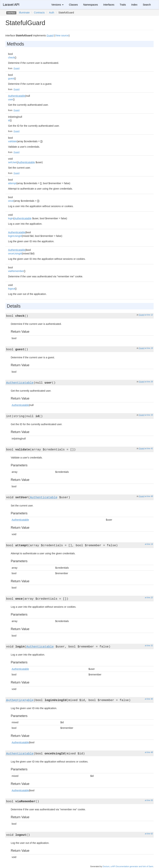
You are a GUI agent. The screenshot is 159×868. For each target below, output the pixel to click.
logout (11, 289)
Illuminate (24, 13)
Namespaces (91, 5)
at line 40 (149, 699)
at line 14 (149, 544)
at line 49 (149, 496)
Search (147, 5)
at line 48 (149, 752)
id (9, 120)
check (11, 58)
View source (62, 35)
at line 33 (149, 415)
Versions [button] (57, 5)
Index (134, 5)
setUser (12, 162)
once (11, 201)
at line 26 (149, 382)
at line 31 (149, 645)
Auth (52, 13)
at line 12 (149, 315)
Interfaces (109, 5)
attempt (12, 183)
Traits (123, 5)
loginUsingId (15, 236)
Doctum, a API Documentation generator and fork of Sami (128, 866)
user (10, 99)
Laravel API (11, 5)
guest (11, 78)
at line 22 (149, 597)
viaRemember (16, 271)
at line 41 (149, 448)
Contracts (39, 13)
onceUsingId (15, 254)
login (11, 218)
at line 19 (149, 348)
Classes (73, 5)
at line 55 (149, 800)
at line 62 (149, 834)
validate (12, 141)
